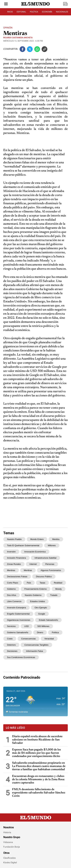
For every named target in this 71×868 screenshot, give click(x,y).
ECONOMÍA (47, 12)
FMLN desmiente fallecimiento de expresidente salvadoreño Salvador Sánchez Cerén (39, 793)
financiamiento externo (35, 589)
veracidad (49, 639)
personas (50, 564)
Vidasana (8, 842)
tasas (42, 583)
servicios (11, 626)
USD (27, 626)
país (29, 583)
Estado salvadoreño (48, 620)
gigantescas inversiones (19, 620)
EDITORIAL (21, 12)
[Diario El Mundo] (36, 6)
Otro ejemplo (41, 608)
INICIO (10, 12)
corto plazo (13, 583)
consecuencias (28, 639)
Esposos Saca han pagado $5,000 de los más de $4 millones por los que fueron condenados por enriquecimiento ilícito (36, 753)
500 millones (43, 626)
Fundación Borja (12, 847)
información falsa (35, 651)
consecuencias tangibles (36, 645)
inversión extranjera (16, 608)
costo (10, 639)
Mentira (56, 539)
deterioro (11, 645)
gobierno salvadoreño (18, 632)
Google (42, 614)
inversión (11, 552)
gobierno (11, 589)
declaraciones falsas (17, 577)
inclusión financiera (16, 558)
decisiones (12, 651)
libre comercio (14, 601)
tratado (54, 595)
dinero (40, 632)
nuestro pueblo (14, 539)
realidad (58, 583)
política (55, 632)
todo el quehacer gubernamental (23, 545)
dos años (12, 595)
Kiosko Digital (10, 862)
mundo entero (37, 539)
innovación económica (35, 552)
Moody (59, 589)
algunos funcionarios (51, 570)
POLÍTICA (34, 12)
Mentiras (11, 570)
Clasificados (9, 858)
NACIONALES (62, 12)
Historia (7, 832)
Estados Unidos (37, 601)
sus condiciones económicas (21, 657)
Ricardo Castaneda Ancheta (18, 38)
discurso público (44, 577)
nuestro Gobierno (33, 595)
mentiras (28, 570)
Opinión (8, 28)
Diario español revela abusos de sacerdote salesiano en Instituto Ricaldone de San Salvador (37, 740)
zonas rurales (14, 564)
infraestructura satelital (46, 558)
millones (52, 545)
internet (33, 564)
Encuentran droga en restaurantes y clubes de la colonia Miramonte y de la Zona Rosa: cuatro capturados (38, 780)
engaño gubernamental (18, 614)
